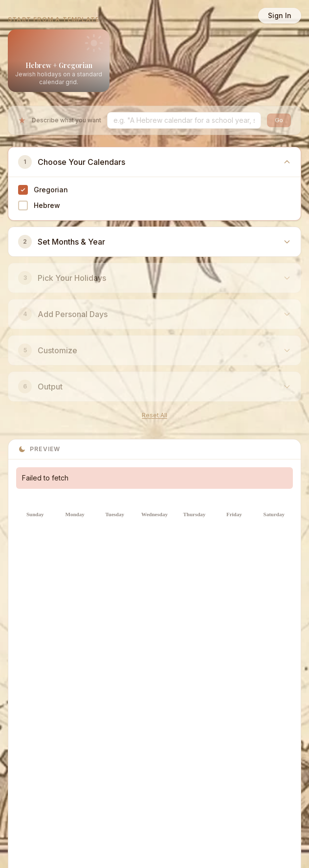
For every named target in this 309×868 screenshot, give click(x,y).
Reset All (154, 415)
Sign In (280, 15)
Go (279, 120)
